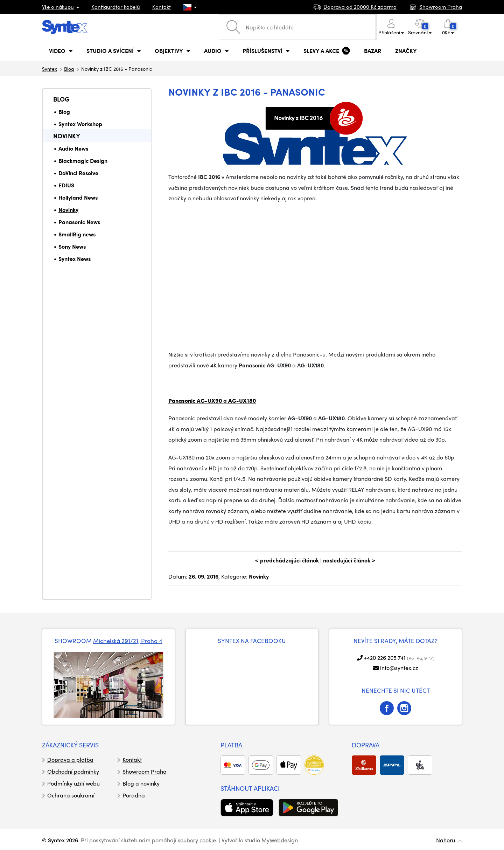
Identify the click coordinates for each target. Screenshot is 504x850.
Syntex (50, 69)
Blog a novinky (141, 783)
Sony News (72, 246)
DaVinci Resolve (78, 173)
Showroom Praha (145, 771)
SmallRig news (77, 234)
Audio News (73, 148)
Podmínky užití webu (73, 783)
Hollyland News (78, 197)
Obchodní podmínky (73, 771)
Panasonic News (79, 222)
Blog (69, 69)
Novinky (67, 136)
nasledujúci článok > (349, 560)
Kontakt (162, 7)
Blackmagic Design (83, 161)
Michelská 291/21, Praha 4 (128, 641)
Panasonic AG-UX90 (195, 400)
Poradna (134, 795)
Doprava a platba (70, 759)
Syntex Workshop (80, 124)
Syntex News (75, 259)
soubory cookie (197, 840)
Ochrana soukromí (71, 795)
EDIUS (66, 185)
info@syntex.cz (399, 668)
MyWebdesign (280, 840)
